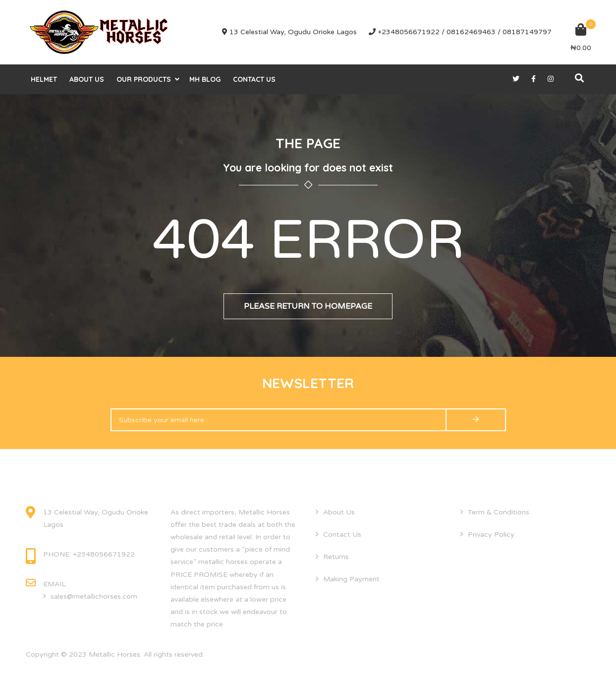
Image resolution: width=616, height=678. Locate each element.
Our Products (144, 79)
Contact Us (254, 79)
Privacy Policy (491, 535)
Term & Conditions (499, 512)
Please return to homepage (308, 306)
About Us (87, 79)
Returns (336, 557)
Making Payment (351, 579)
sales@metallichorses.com (94, 596)
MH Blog (205, 79)
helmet (44, 79)
